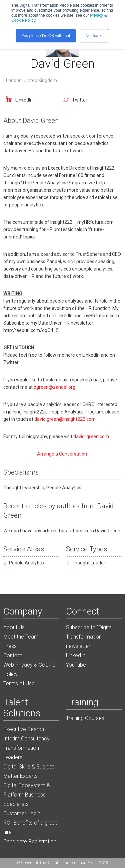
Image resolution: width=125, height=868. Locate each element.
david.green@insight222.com (65, 419)
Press (10, 646)
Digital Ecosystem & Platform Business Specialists (27, 795)
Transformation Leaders (21, 753)
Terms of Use (19, 683)
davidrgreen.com (91, 437)
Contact (13, 655)
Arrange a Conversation (62, 454)
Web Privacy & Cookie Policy (29, 669)
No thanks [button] (94, 36)
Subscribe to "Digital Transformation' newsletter (89, 637)
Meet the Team (21, 637)
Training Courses (85, 718)
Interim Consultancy (26, 739)
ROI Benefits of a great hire (30, 827)
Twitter (80, 100)
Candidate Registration (30, 841)
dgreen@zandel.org (54, 387)
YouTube (76, 665)
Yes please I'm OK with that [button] (46, 36)
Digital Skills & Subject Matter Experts (29, 771)
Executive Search (24, 729)
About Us (14, 627)
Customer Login (22, 813)
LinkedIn (24, 100)
